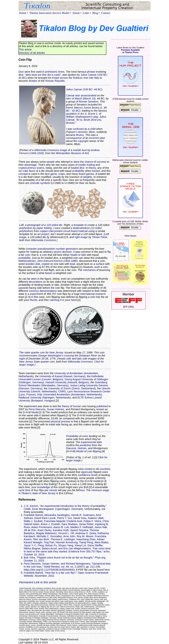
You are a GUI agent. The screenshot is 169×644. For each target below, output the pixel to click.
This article (25, 50)
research (101, 294)
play (96, 117)
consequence (74, 138)
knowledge (44, 487)
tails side (82, 359)
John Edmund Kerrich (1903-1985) (57, 261)
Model (35, 412)
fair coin (25, 255)
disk (38, 264)
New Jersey (56, 352)
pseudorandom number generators (58, 249)
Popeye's (71, 132)
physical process (60, 421)
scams (40, 168)
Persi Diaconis (37, 409)
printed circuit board (66, 231)
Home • (24, 13)
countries (105, 469)
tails (84, 255)
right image (81, 237)
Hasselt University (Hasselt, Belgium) (67, 382)
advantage (30, 165)
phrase (91, 72)
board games (86, 174)
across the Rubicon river (74, 78)
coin (45, 255)
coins (85, 436)
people (51, 162)
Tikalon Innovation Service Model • (50, 13)
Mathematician (27, 261)
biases (49, 273)
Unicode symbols (40, 183)
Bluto (92, 132)
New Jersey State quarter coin (37, 362)
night (22, 359)
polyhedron (26, 228)
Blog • (96, 13)
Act (82, 114)
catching (55, 300)
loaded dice (78, 168)
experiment (37, 294)
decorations (35, 282)
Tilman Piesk (99, 237)
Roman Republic (55, 81)
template (79, 225)
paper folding (44, 228)
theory (92, 168)
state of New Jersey (44, 493)
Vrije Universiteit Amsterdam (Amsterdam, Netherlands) (69, 394)
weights (88, 177)
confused (78, 129)
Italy (97, 78)
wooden (30, 264)
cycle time (24, 490)
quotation (71, 114)
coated (46, 264)
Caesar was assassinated (81, 95)
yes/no (57, 252)
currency (34, 291)
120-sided (52, 225)
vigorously (87, 472)
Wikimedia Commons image (51, 150)
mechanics (89, 270)
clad (51, 231)
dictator (33, 81)
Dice (21, 72)
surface (100, 264)
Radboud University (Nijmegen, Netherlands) (45, 398)
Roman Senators (89, 102)
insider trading (87, 165)
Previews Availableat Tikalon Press (130, 51)
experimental (88, 442)
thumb (34, 300)
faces (32, 171)
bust (84, 150)
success (102, 162)
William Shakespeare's (79, 117)
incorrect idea (97, 138)
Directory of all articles (32, 53)
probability (78, 171)
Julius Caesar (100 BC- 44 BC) (84, 89)
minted (88, 469)
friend (69, 108)
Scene (92, 114)
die (61, 225)
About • (77, 13)
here (107, 570)
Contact (106, 13)
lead (72, 264)
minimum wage (100, 490)
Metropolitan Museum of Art (72, 153)
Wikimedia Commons (44, 240)
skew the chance (83, 162)
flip (109, 252)
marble (77, 150)
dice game (51, 174)
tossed (96, 171)
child (93, 129)
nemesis (82, 132)
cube (25, 171)
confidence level (87, 475)
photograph (34, 225)
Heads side (65, 359)
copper (44, 231)
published (102, 406)
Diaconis (71, 448)
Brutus (80, 135)
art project (43, 234)
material (83, 231)
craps (62, 174)
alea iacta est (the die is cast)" (43, 75)
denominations (48, 291)
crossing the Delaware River (81, 356)
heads (74, 255)
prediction (85, 445)
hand (74, 300)
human (77, 406)
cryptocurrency (27, 168)
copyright (83, 141)
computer (31, 249)
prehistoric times (55, 72)
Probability (72, 436)
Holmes (82, 448)
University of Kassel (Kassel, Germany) (62, 376)
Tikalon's (26, 493)
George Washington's (51, 356)
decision (67, 252)
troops (56, 78)
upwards (24, 288)
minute (53, 490)
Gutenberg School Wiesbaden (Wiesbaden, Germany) (63, 384)
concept (23, 174)
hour (82, 490)
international (87, 294)
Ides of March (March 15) (81, 98)
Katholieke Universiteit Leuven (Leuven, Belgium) (61, 378)
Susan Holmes (56, 409)
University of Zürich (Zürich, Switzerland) (72, 388)
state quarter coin (35, 352)
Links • (87, 13)
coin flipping (94, 451)
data (99, 442)
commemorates (28, 356)
